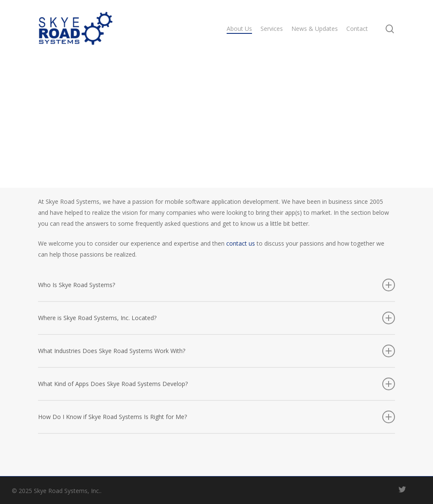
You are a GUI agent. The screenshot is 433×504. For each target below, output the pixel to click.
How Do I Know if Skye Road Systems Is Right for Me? (216, 417)
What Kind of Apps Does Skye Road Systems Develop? (216, 384)
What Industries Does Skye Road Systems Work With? (216, 351)
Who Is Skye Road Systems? (216, 285)
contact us (241, 243)
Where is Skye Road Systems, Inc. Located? (216, 318)
